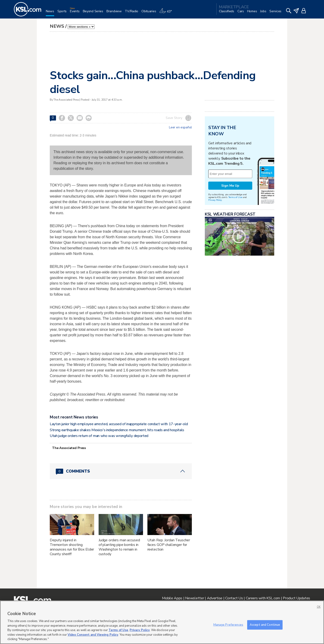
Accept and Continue (265, 625)
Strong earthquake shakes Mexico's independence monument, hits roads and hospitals (117, 430)
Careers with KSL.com (263, 598)
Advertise (215, 598)
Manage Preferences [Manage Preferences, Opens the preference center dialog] (228, 625)
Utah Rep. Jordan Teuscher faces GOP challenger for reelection (169, 545)
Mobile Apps (172, 598)
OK (319, 607)
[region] (162, 622)
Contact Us (234, 598)
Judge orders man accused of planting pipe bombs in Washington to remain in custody (119, 547)
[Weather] (167, 13)
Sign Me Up (230, 186)
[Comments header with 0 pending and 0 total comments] (121, 471)
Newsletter (195, 598)
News (57, 26)
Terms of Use (235, 197)
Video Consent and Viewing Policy (93, 635)
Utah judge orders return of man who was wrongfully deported (99, 436)
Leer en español (180, 127)
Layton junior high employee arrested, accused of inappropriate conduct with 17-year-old (119, 424)
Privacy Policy (215, 200)
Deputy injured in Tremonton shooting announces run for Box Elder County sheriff (72, 547)
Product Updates (296, 598)
